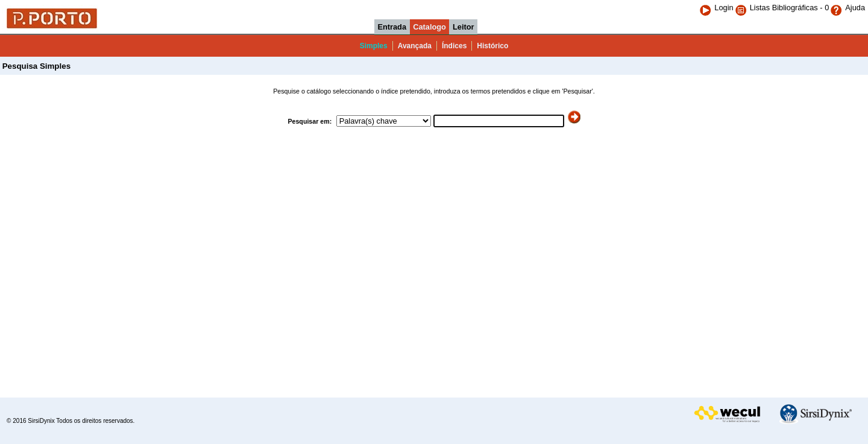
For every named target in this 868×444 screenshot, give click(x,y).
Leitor (464, 27)
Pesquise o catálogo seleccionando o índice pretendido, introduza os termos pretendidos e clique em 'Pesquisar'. (434, 91)
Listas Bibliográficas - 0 (790, 8)
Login (716, 8)
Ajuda (848, 8)
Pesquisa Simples (35, 66)
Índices (454, 46)
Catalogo (429, 27)
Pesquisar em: (310, 121)
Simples (374, 46)
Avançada (415, 46)
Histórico (492, 46)
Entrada (392, 27)
